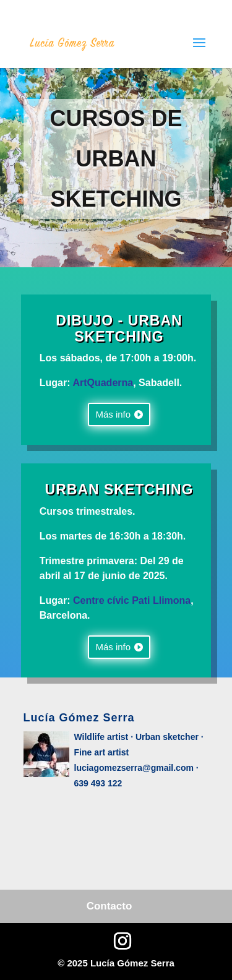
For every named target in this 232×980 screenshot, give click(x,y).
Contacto (110, 906)
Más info (113, 414)
